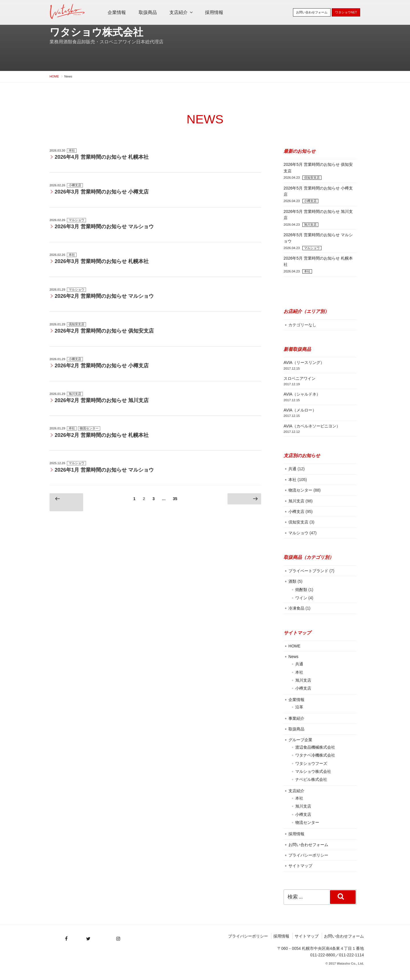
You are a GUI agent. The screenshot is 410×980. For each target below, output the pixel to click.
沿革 (299, 707)
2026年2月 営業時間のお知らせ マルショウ (104, 296)
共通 (292, 469)
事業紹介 (296, 718)
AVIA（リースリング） (304, 362)
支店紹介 (182, 12)
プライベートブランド (308, 571)
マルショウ (76, 220)
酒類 (292, 581)
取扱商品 (148, 12)
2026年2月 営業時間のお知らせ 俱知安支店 (104, 331)
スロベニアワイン (300, 378)
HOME (294, 646)
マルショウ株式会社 (313, 771)
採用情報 (214, 12)
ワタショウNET (346, 12)
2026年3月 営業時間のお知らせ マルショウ (104, 227)
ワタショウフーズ (311, 763)
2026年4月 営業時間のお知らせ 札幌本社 (102, 157)
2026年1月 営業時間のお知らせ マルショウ (104, 470)
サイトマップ (300, 866)
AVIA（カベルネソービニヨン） (312, 426)
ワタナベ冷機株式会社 (315, 755)
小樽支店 (75, 185)
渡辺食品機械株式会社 (315, 747)
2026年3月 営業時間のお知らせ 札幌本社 (102, 261)
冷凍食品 (296, 608)
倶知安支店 (76, 324)
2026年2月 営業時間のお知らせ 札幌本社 (102, 435)
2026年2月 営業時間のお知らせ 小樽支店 (102, 366)
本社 (72, 150)
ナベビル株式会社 (311, 779)
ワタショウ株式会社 (96, 32)
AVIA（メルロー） (300, 410)
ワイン (301, 598)
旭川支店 (75, 394)
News (293, 657)
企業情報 (117, 12)
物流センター (89, 428)
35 (175, 500)
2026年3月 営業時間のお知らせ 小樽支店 (102, 192)
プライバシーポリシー (308, 855)
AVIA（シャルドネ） (302, 394)
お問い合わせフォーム (312, 12)
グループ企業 (300, 740)
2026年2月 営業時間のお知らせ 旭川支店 (102, 400)
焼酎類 (301, 590)
